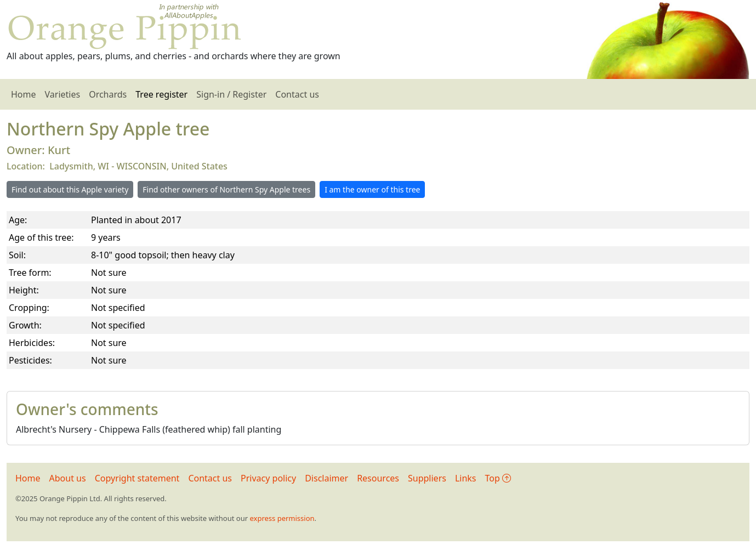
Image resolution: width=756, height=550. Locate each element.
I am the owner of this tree (372, 189)
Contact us (297, 94)
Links (466, 478)
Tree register (161, 94)
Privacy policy (268, 478)
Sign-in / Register (231, 94)
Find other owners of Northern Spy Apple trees (226, 189)
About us (68, 478)
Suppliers (427, 478)
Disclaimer (326, 478)
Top (498, 478)
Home (24, 94)
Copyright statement (137, 478)
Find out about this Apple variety (70, 189)
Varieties (63, 94)
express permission (282, 518)
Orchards (108, 94)
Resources (378, 478)
